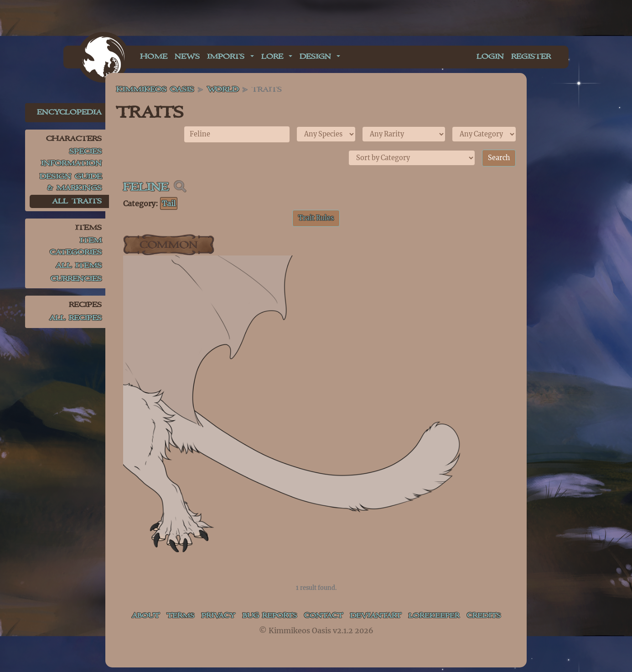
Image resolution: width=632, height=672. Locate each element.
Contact (320, 616)
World (223, 90)
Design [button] (317, 57)
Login (490, 57)
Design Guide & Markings (71, 183)
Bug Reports (268, 622)
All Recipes (75, 318)
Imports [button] (228, 57)
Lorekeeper (436, 616)
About (142, 616)
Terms (179, 616)
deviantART (375, 616)
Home (154, 57)
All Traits (77, 201)
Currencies (76, 279)
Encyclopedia (69, 112)
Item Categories (76, 247)
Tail (169, 203)
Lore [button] (274, 57)
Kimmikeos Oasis (155, 90)
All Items (79, 266)
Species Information (71, 158)
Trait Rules (316, 218)
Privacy (218, 616)
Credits (487, 616)
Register (531, 57)
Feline (146, 187)
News (187, 57)
